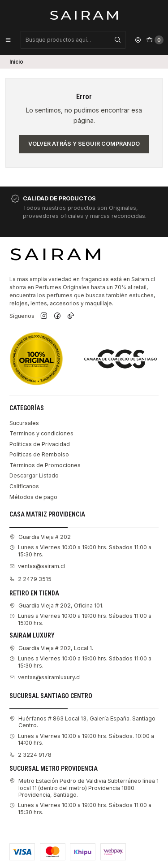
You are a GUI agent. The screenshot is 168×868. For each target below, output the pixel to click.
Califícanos (24, 486)
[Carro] (155, 40)
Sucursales (24, 423)
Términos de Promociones (45, 465)
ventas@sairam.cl (37, 566)
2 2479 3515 (30, 579)
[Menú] (8, 40)
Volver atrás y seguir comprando (84, 144)
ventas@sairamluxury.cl (45, 677)
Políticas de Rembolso (39, 454)
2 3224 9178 (30, 755)
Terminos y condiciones (41, 433)
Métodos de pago (33, 497)
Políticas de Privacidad (40, 444)
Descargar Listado (34, 475)
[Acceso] (138, 40)
